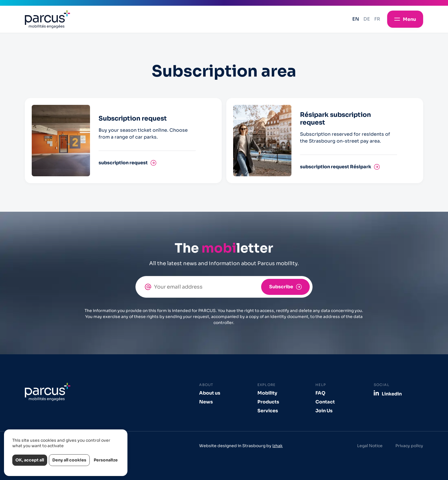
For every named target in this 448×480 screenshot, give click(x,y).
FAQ (320, 393)
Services (268, 411)
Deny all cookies (69, 460)
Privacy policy (409, 446)
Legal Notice (370, 446)
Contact (325, 402)
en (356, 19)
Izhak (277, 446)
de (367, 19)
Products (268, 402)
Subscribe (281, 287)
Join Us (324, 411)
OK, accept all (30, 460)
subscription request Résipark (336, 167)
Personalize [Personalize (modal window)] (106, 460)
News (206, 402)
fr (377, 19)
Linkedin (392, 394)
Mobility (267, 393)
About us (210, 393)
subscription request (123, 163)
